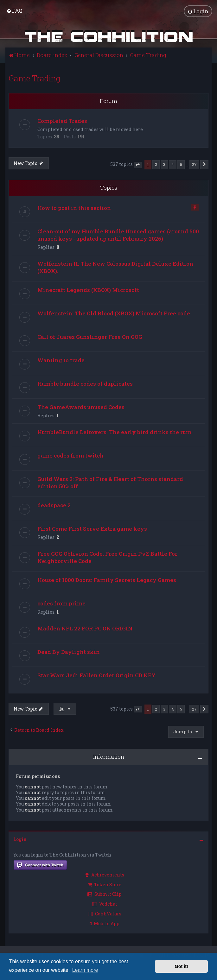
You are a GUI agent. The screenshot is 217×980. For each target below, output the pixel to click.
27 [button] (194, 164)
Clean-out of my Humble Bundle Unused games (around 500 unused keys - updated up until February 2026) (118, 235)
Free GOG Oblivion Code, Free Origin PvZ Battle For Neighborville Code (107, 557)
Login (20, 839)
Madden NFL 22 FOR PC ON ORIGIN (85, 628)
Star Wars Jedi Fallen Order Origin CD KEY (96, 675)
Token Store (105, 884)
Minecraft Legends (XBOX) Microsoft (88, 290)
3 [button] (164, 164)
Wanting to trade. (62, 360)
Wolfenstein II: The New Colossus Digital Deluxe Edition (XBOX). (115, 267)
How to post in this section (74, 208)
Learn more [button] (85, 970)
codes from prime (61, 603)
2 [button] (156, 164)
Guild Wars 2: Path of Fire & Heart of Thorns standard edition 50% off (110, 482)
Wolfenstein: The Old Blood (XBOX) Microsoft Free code (114, 313)
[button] (138, 165)
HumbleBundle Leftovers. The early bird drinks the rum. (115, 432)
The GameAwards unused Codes (81, 407)
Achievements (105, 874)
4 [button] (173, 164)
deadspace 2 (54, 505)
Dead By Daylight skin (69, 651)
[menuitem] (14, 11)
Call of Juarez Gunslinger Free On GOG (90, 336)
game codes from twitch (70, 455)
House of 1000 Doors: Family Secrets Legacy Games (107, 580)
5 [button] (181, 164)
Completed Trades (62, 121)
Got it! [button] (182, 966)
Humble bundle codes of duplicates (85, 383)
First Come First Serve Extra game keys (92, 528)
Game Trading (35, 78)
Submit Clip (105, 894)
